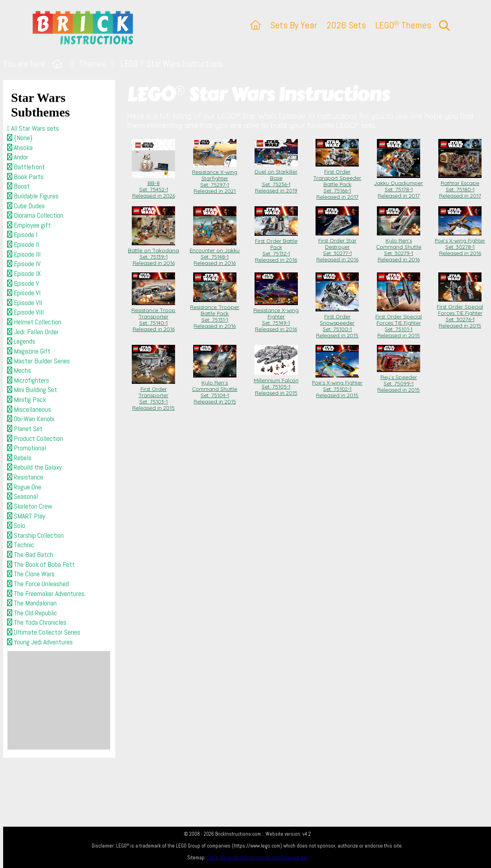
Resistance (25, 477)
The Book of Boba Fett (41, 564)
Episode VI (24, 293)
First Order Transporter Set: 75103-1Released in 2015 (153, 395)
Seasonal (22, 496)
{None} (20, 138)
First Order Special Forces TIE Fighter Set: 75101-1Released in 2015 (399, 323)
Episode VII (25, 303)
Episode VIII (25, 312)
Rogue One (24, 487)
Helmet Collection (34, 322)
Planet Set (25, 429)
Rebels (19, 458)
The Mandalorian (32, 603)
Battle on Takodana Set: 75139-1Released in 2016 (153, 254)
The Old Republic (32, 613)
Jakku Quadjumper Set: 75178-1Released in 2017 (399, 186)
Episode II (23, 244)
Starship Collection (35, 535)
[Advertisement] (59, 700)
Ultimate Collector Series (44, 632)
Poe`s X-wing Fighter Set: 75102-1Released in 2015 (337, 386)
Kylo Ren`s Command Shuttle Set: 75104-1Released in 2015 (215, 389)
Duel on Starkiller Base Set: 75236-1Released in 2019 (276, 178)
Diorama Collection (35, 215)
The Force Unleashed (38, 584)
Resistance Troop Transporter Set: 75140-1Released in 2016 (153, 316)
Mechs (19, 370)
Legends (21, 341)
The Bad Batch (30, 555)
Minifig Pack (27, 400)
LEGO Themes (403, 25)
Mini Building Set (32, 390)
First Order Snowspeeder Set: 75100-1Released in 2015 (337, 323)
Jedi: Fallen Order (33, 332)
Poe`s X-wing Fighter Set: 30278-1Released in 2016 (460, 244)
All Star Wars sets (33, 128)
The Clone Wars (31, 574)
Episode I (22, 235)
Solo (16, 526)
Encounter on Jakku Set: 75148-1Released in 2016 (215, 254)
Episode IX (24, 274)
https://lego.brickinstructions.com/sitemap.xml (257, 858)
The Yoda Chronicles (37, 622)
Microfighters (28, 380)
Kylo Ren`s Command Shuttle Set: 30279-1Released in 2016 (399, 247)
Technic (21, 545)
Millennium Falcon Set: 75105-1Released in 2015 (276, 383)
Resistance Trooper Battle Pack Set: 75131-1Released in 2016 (215, 313)
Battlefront (26, 167)
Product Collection (35, 439)
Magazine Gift (29, 351)
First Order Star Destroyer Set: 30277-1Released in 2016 (337, 247)
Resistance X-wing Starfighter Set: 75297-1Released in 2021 (215, 178)
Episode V (23, 283)
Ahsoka (20, 148)
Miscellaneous (29, 409)
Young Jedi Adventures (40, 642)
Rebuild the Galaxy (34, 467)
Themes (92, 64)
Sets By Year (294, 25)
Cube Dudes (26, 206)
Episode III (24, 254)
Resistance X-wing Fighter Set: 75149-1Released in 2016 (276, 316)
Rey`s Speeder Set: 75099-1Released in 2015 (399, 380)
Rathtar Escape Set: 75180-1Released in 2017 (460, 186)
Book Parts (25, 177)
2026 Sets (346, 25)
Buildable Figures (33, 196)
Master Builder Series (39, 361)
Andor (18, 157)
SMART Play (26, 516)
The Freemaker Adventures (46, 594)
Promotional (27, 448)
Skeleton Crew (30, 506)
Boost (18, 186)
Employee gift (29, 225)
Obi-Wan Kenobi (31, 419)
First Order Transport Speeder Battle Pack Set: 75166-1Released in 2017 (337, 181)
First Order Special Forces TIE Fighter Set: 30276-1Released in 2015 (460, 313)
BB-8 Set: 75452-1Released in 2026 (153, 186)
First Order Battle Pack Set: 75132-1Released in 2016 (276, 247)
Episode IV (24, 264)
